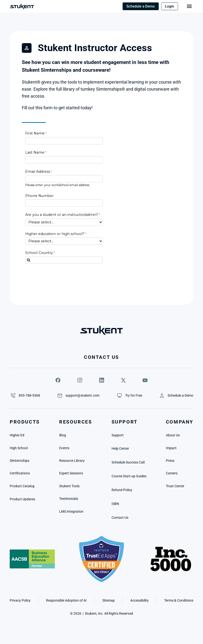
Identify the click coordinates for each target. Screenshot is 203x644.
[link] (134, 395)
